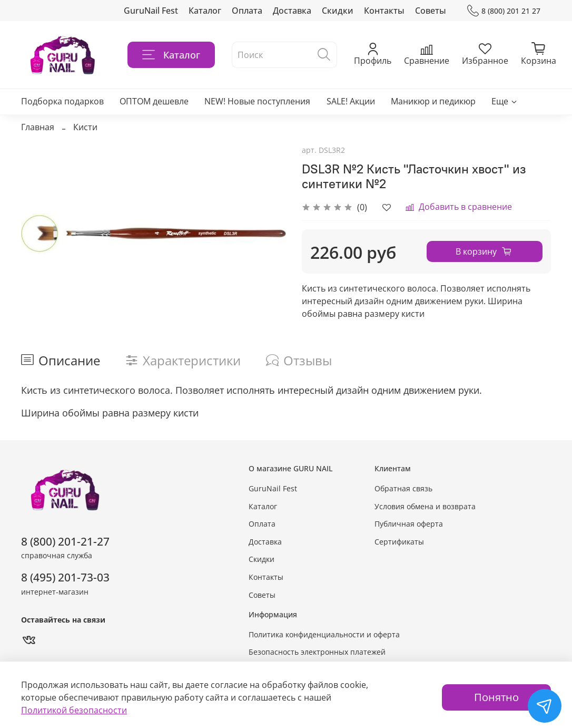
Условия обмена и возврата (425, 506)
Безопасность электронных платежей (317, 652)
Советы (431, 11)
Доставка (292, 11)
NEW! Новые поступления (257, 101)
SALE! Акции (351, 101)
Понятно (496, 697)
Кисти (85, 127)
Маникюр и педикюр (433, 101)
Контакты (384, 11)
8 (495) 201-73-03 (65, 577)
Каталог (205, 11)
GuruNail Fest (151, 11)
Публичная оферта (409, 524)
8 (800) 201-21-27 (65, 541)
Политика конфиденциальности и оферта (324, 634)
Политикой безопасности (74, 710)
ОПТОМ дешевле (154, 101)
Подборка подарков (62, 101)
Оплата (247, 11)
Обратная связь (403, 488)
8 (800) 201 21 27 (504, 11)
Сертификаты (399, 542)
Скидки (338, 11)
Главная (38, 127)
